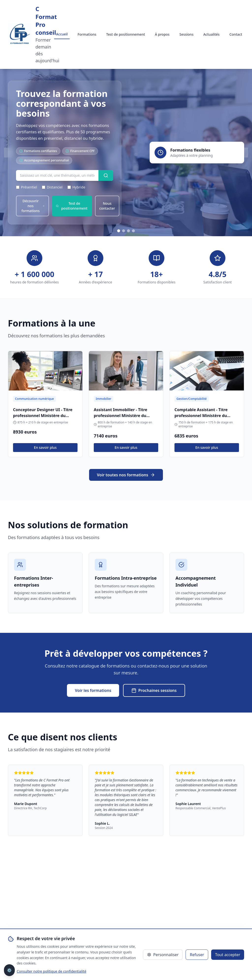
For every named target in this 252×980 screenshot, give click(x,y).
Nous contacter (107, 206)
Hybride (76, 187)
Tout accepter (228, 955)
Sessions (186, 34)
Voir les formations (93, 690)
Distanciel (52, 187)
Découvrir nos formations (33, 206)
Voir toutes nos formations (126, 475)
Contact (236, 34)
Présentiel (26, 187)
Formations (87, 34)
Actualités (211, 34)
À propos (162, 34)
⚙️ (9, 970)
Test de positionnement (126, 34)
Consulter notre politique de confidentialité (52, 971)
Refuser (197, 955)
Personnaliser (163, 955)
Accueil (62, 34)
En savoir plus (45, 447)
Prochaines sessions (154, 690)
